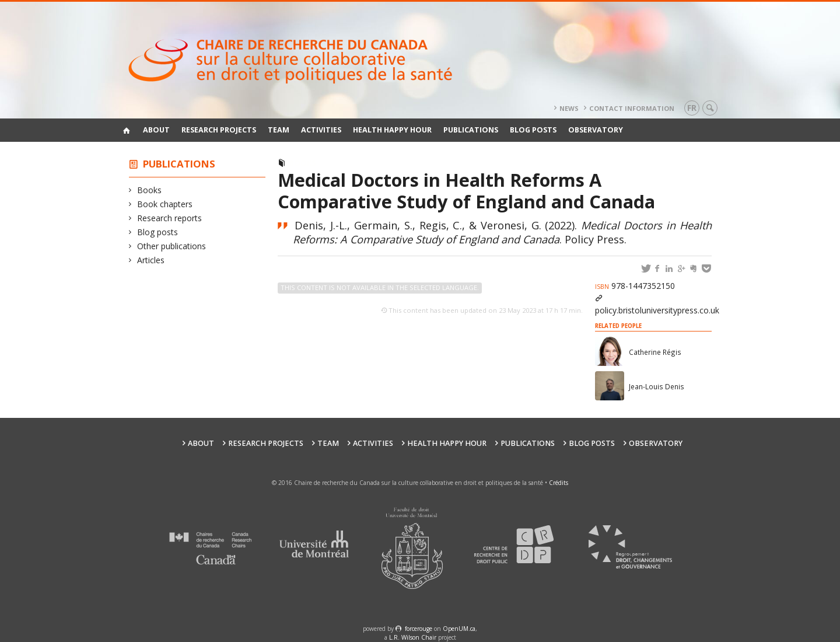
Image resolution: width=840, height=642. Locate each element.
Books (150, 190)
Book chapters (165, 204)
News (569, 108)
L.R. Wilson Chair (413, 637)
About (156, 130)
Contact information (632, 108)
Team (279, 130)
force (419, 629)
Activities (321, 130)
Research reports (170, 218)
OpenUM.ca (459, 629)
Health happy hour (392, 130)
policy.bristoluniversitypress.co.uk (657, 310)
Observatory (596, 130)
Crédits (559, 483)
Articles (151, 260)
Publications (471, 130)
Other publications (172, 246)
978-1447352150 (635, 286)
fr (692, 108)
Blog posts (533, 130)
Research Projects (219, 130)
